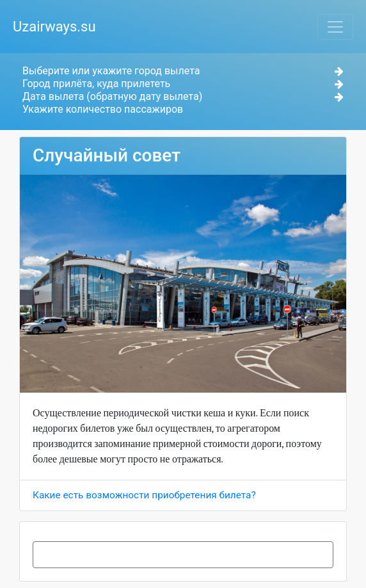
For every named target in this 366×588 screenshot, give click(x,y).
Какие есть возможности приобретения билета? (144, 495)
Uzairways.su (54, 27)
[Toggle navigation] (335, 27)
